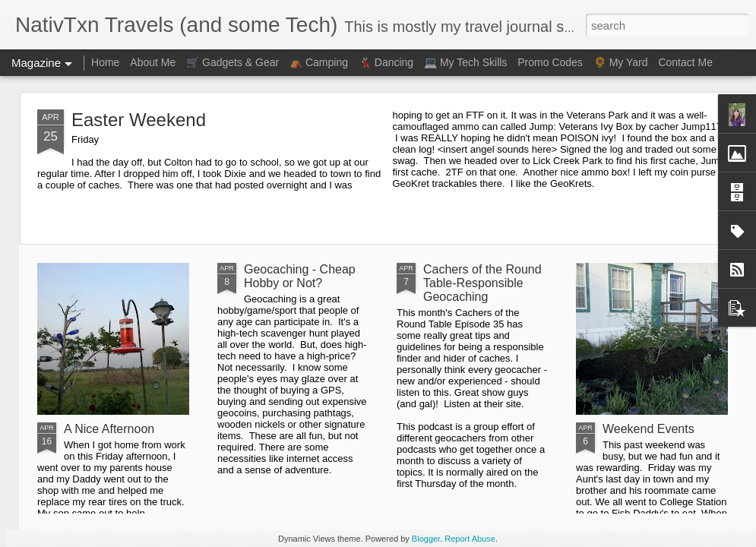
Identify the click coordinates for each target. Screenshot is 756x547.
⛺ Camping (319, 62)
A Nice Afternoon (109, 429)
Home (105, 62)
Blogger (426, 539)
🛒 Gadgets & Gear (232, 62)
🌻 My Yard (621, 62)
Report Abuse (470, 539)
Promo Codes (550, 62)
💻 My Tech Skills (465, 62)
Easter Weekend (139, 120)
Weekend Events (648, 429)
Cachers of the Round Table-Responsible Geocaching (482, 283)
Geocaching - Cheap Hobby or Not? (300, 276)
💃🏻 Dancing (386, 62)
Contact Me (685, 62)
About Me (153, 62)
